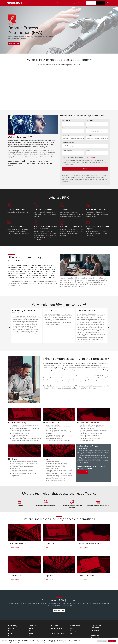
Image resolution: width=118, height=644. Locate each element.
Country (97, 130)
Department (73, 137)
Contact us (91, 3)
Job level (97, 137)
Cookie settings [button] (102, 641)
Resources (68, 3)
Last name (97, 123)
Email (97, 152)
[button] (10, 327)
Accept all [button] (112, 641)
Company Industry (85, 145)
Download (101, 3)
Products (60, 3)
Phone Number (73, 152)
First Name (73, 123)
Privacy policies (89, 157)
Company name (73, 130)
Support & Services (79, 3)
